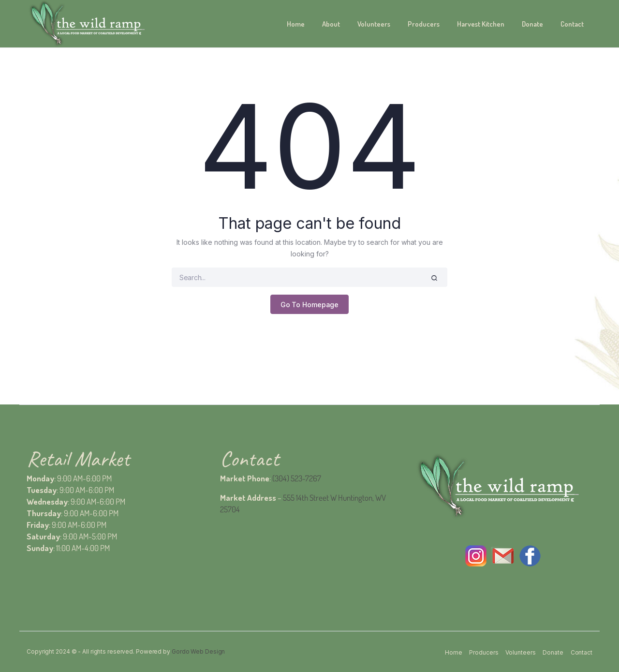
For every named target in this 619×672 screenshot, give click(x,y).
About (331, 24)
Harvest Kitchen (481, 24)
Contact (572, 24)
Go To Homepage (310, 305)
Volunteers (374, 24)
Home (296, 24)
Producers (424, 24)
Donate (532, 24)
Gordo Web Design (198, 651)
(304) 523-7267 (297, 478)
